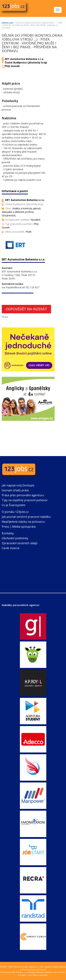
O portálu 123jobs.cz (15, 512)
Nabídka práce (8, 23)
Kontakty (8, 533)
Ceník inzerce (11, 548)
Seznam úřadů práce (15, 490)
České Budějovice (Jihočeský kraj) (26, 62)
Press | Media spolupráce (19, 527)
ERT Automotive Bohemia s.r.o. (24, 59)
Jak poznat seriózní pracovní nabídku (26, 517)
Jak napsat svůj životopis (18, 485)
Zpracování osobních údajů (20, 543)
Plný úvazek (12, 66)
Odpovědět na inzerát (26, 309)
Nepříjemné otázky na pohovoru (23, 522)
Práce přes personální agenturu (23, 495)
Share (5, 317)
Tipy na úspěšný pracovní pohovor (25, 500)
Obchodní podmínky (15, 538)
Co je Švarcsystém (14, 505)
